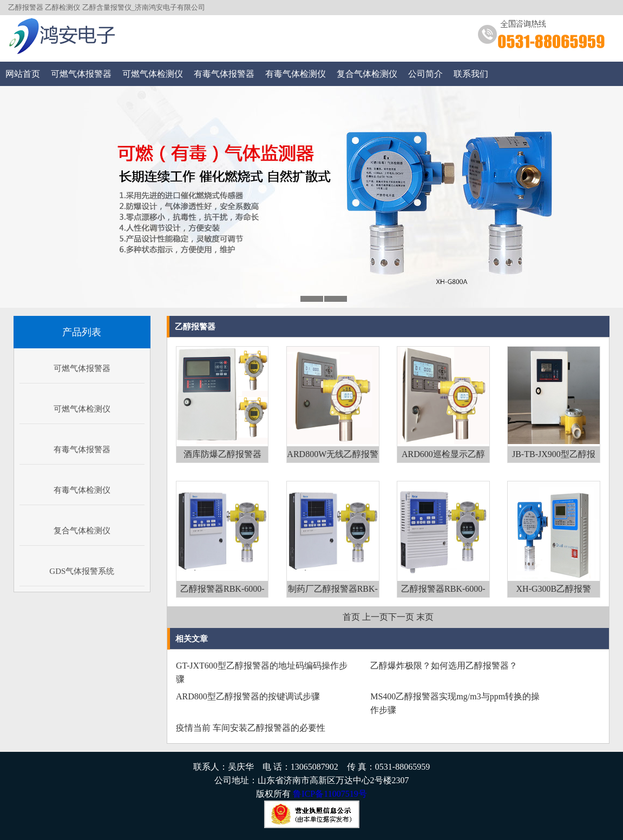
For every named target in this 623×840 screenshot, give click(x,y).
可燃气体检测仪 (153, 74)
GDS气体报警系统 (82, 571)
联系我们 (471, 74)
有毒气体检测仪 (296, 74)
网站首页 (23, 74)
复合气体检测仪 (367, 74)
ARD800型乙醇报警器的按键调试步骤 (248, 696)
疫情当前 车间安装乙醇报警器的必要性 (251, 728)
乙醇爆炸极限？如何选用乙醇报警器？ (444, 666)
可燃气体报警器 (81, 74)
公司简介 (425, 74)
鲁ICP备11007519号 (330, 794)
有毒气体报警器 (224, 74)
